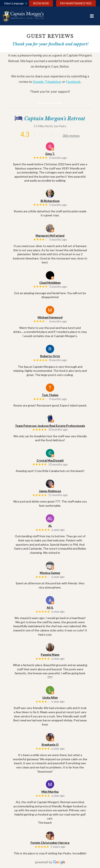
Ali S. (50, 607)
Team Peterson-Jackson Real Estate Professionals (50, 426)
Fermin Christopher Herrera (50, 843)
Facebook (73, 81)
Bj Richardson (50, 201)
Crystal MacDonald (50, 460)
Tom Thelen (50, 395)
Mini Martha (50, 792)
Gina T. (50, 154)
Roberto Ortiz (50, 356)
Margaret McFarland (50, 235)
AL (50, 526)
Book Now (41, 3)
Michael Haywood (50, 317)
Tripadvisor (53, 81)
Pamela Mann (50, 655)
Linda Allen (50, 697)
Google (38, 81)
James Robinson (50, 491)
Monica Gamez (50, 573)
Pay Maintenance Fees (76, 3)
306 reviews (71, 135)
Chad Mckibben (50, 283)
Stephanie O (50, 744)
